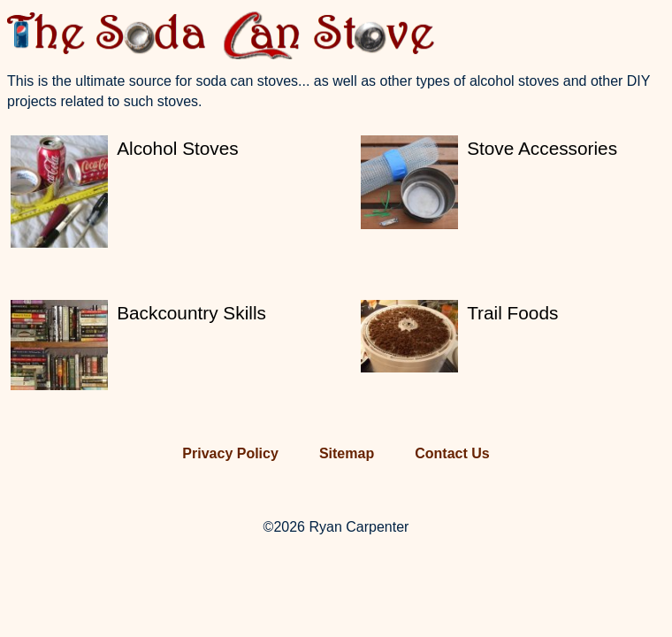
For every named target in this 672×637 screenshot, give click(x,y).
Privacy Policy (230, 453)
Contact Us (452, 453)
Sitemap (347, 453)
